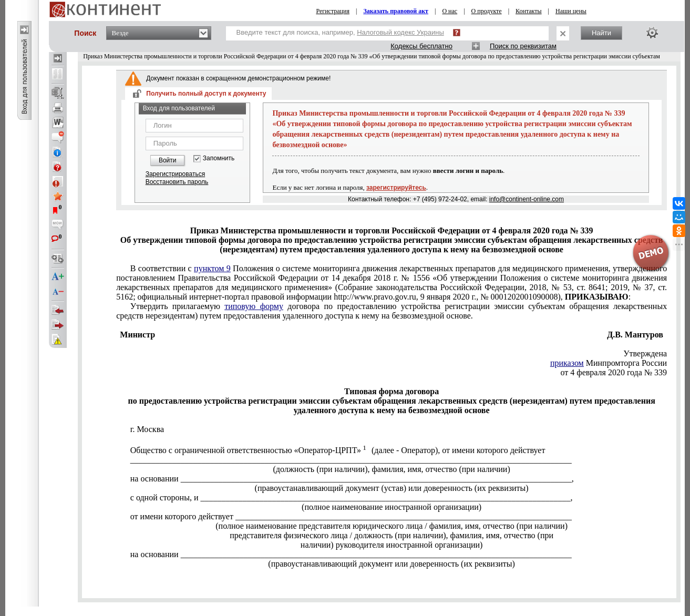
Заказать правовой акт (396, 11)
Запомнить (219, 158)
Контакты (529, 11)
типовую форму (254, 306)
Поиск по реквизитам (523, 46)
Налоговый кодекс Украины (400, 32)
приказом (567, 363)
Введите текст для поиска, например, (340, 32)
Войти (168, 160)
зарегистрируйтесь (396, 188)
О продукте (487, 11)
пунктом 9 (212, 268)
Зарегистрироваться (175, 174)
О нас (450, 11)
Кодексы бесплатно (421, 46)
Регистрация (333, 11)
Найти (601, 33)
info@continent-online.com (527, 199)
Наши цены (571, 11)
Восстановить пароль (177, 182)
